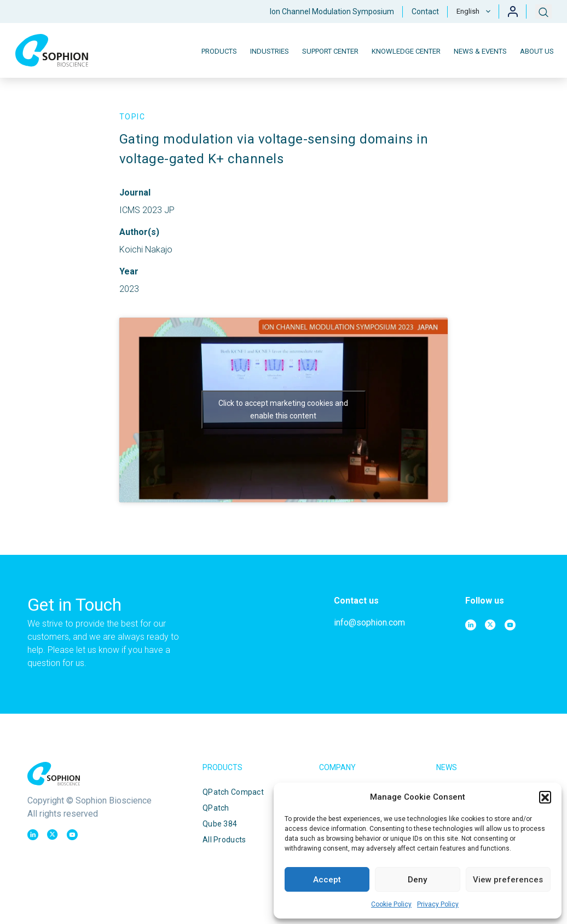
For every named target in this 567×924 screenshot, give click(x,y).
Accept (327, 880)
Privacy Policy (438, 904)
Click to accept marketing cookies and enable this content (283, 409)
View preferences (508, 880)
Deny (417, 880)
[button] (545, 797)
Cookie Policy (391, 904)
